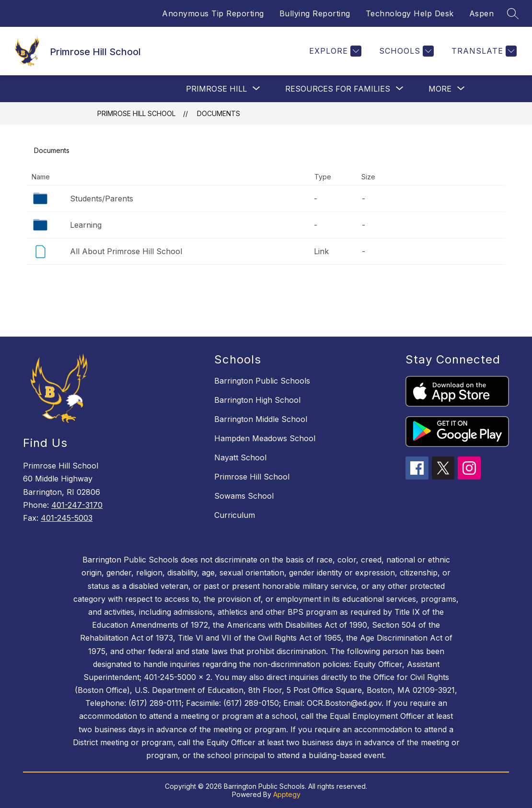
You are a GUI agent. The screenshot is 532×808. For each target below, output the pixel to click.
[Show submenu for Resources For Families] (338, 89)
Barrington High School (257, 400)
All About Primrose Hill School (126, 251)
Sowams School (244, 496)
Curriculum (235, 515)
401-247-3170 (77, 505)
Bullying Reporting (315, 13)
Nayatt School (240, 457)
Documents (219, 113)
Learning (86, 225)
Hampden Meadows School (265, 438)
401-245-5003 (67, 518)
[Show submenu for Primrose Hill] (216, 89)
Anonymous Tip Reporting (213, 13)
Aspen (482, 13)
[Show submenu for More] (440, 89)
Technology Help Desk (410, 13)
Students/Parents (102, 199)
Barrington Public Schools (262, 381)
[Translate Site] (483, 51)
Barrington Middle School (261, 419)
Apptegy (287, 794)
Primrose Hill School (136, 113)
